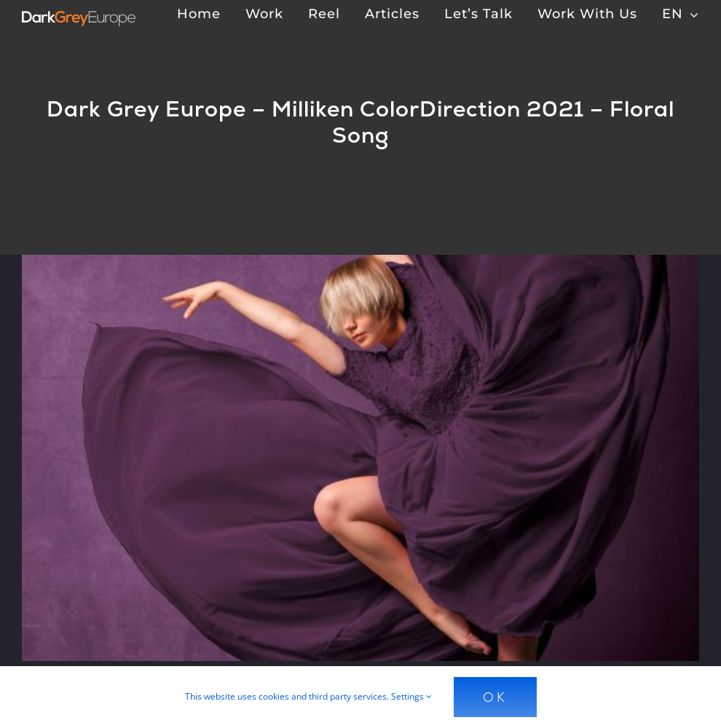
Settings (411, 696)
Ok (495, 697)
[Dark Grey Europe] (79, 17)
